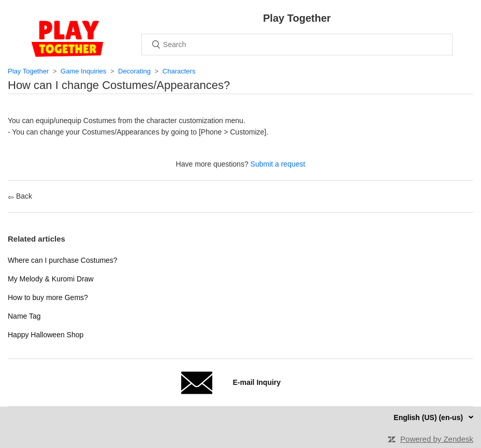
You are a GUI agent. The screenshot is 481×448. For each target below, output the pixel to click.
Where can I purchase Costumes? (63, 260)
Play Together (28, 71)
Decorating (134, 71)
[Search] (297, 44)
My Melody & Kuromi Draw (51, 279)
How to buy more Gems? (48, 297)
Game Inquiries (83, 71)
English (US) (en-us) (429, 417)
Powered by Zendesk (437, 439)
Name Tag (24, 316)
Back (20, 196)
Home (67, 39)
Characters (179, 71)
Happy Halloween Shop (46, 335)
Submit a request (278, 164)
